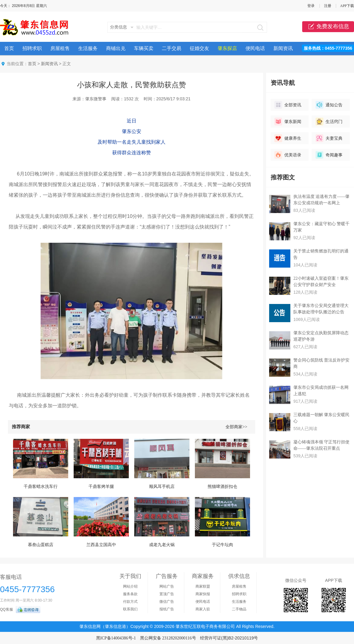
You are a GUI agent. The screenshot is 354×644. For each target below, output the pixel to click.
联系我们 (130, 609)
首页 (9, 48)
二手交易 (172, 48)
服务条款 (130, 594)
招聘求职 (32, 48)
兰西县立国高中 (101, 545)
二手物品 (239, 609)
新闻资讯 (283, 48)
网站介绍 (130, 586)
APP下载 (347, 6)
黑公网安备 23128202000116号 (168, 638)
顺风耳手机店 (162, 487)
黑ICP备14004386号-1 (116, 638)
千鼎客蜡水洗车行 (41, 487)
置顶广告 (167, 594)
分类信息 (119, 27)
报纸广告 (167, 609)
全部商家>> (236, 427)
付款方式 (130, 602)
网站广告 (167, 586)
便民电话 (255, 48)
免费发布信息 (328, 27)
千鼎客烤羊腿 (101, 487)
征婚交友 (199, 48)
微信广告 (167, 602)
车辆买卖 (144, 48)
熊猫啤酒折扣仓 (222, 487)
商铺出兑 (116, 48)
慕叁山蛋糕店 (41, 545)
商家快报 (203, 594)
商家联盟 (203, 586)
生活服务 (88, 48)
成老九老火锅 (162, 545)
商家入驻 (203, 609)
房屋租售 (60, 48)
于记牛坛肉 (222, 545)
